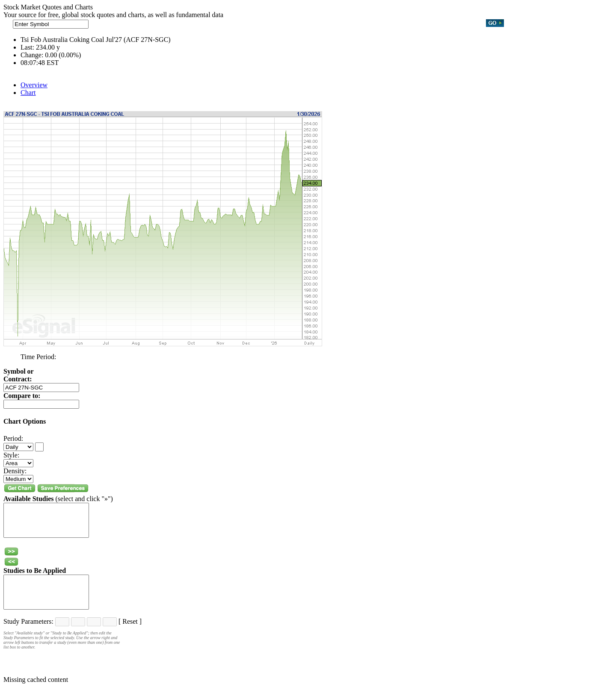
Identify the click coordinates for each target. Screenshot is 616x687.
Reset (130, 621)
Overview (34, 85)
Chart (28, 93)
